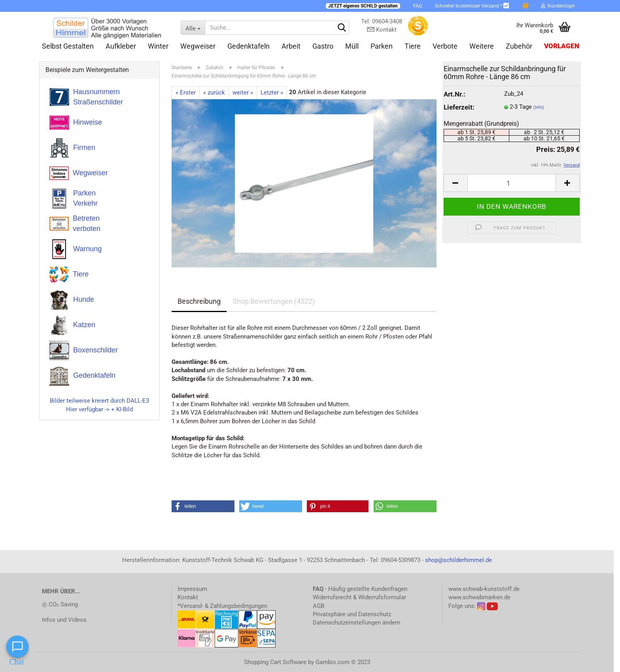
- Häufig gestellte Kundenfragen (360, 589)
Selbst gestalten (68, 46)
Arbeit (291, 46)
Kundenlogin (558, 6)
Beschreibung (199, 301)
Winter (158, 46)
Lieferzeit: (459, 107)
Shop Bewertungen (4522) (274, 301)
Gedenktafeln (249, 46)
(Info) (539, 107)
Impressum (192, 589)
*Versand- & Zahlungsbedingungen (222, 606)
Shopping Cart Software (275, 662)
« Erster (186, 93)
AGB (319, 606)
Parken (382, 46)
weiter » (243, 93)
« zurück (214, 93)
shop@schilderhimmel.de (458, 560)
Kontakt (188, 597)
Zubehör (519, 46)
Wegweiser (198, 46)
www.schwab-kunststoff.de (484, 589)
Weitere (482, 46)
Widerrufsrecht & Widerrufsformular (359, 597)
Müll (352, 46)
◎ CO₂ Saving (60, 604)
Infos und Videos (64, 620)
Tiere (413, 46)
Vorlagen (562, 46)
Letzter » (272, 93)
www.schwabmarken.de (479, 597)
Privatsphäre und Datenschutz (352, 614)
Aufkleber (121, 46)
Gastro (323, 46)
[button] (203, 506)
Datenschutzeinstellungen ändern (356, 623)
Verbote (445, 46)
